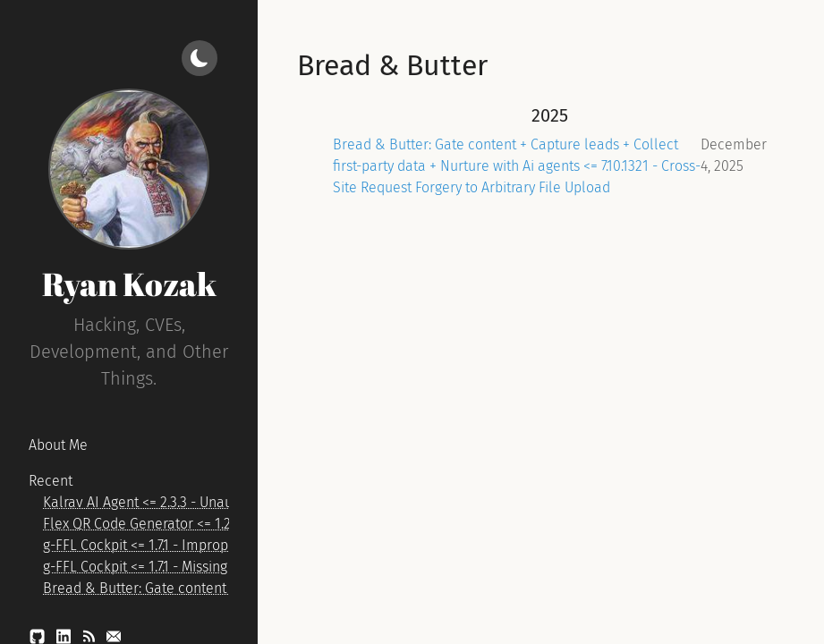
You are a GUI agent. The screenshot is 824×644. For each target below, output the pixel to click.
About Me (58, 445)
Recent (51, 481)
